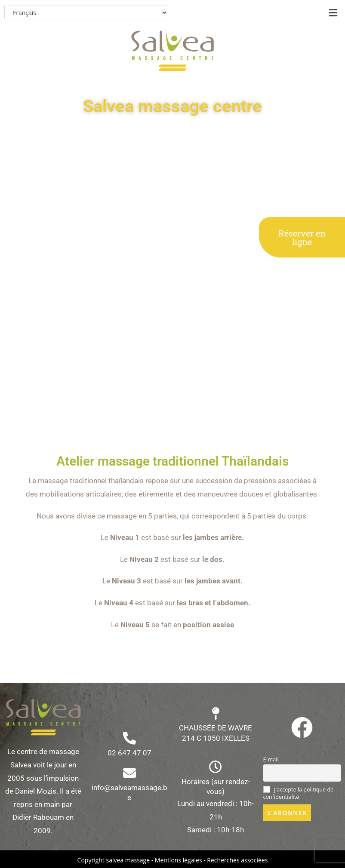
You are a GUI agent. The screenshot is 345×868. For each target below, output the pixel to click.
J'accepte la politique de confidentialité (299, 793)
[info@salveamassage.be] (129, 773)
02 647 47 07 (129, 753)
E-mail (271, 759)
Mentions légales (179, 860)
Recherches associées (237, 860)
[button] (333, 12)
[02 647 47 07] (129, 738)
